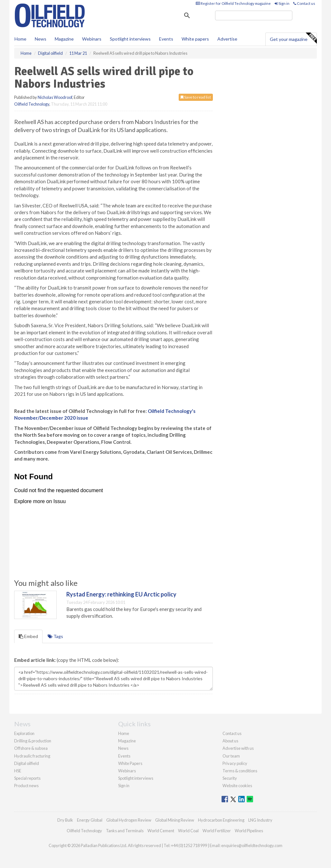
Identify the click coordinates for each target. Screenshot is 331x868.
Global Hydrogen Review (129, 820)
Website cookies (237, 786)
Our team (231, 756)
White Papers (130, 763)
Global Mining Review (175, 820)
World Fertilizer (217, 831)
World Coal (188, 831)
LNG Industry (260, 820)
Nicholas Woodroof (55, 97)
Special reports (27, 778)
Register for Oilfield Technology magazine (233, 3)
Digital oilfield (27, 763)
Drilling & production (33, 741)
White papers (195, 39)
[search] (254, 15)
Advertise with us (238, 748)
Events (166, 39)
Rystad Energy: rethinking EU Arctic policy (121, 594)
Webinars (92, 39)
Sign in (282, 3)
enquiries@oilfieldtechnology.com (252, 845)
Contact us (304, 3)
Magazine (64, 39)
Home (20, 39)
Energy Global (90, 820)
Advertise (227, 39)
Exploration (24, 733)
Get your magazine (293, 38)
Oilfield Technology (32, 104)
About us (230, 741)
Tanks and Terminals (125, 831)
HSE (18, 771)
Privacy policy (235, 763)
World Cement (161, 831)
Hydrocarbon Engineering (221, 820)
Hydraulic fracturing (32, 756)
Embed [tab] (28, 636)
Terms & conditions (240, 771)
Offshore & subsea (31, 748)
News (123, 748)
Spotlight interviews (130, 39)
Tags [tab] (55, 636)
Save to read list (196, 97)
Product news (26, 786)
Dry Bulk (65, 820)
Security (230, 778)
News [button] (41, 39)
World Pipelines (249, 831)
